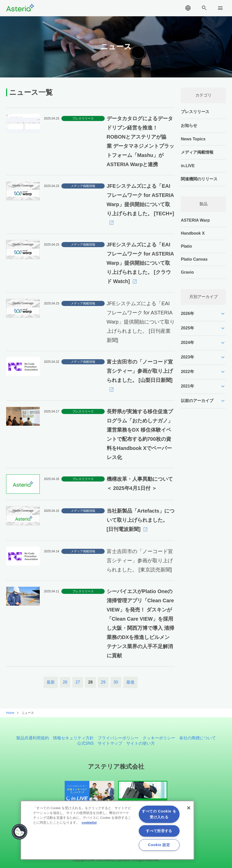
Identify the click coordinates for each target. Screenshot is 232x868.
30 (116, 682)
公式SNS (85, 743)
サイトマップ (110, 743)
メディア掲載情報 (197, 152)
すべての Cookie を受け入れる (159, 814)
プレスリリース (195, 112)
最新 (51, 682)
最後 (130, 682)
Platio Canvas (194, 259)
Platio (186, 246)
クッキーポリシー (159, 738)
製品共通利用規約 (33, 738)
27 (78, 682)
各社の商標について (198, 738)
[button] (20, 832)
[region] (107, 830)
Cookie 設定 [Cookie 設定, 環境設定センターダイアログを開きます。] (159, 845)
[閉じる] (189, 808)
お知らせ (189, 125)
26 (65, 682)
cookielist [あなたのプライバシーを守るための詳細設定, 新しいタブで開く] (89, 823)
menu (220, 8)
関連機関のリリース (199, 179)
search (204, 8)
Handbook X (193, 233)
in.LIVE (188, 166)
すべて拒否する (159, 831)
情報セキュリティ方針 (73, 738)
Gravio (187, 272)
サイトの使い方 (141, 743)
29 (103, 682)
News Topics (193, 139)
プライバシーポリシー (118, 738)
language (188, 8)
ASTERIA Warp (195, 220)
